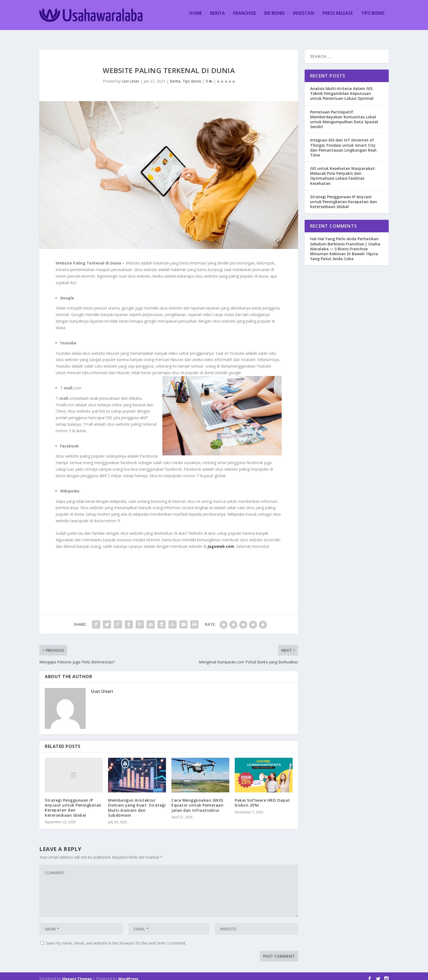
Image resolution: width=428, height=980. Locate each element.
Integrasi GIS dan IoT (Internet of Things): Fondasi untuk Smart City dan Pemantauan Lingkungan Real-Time (344, 143)
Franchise (245, 17)
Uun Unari (130, 76)
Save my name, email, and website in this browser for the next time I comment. (116, 938)
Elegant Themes (77, 974)
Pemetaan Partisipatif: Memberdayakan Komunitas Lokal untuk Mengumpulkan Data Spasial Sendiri (344, 115)
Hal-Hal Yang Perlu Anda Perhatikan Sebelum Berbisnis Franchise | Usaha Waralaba (345, 239)
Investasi (304, 17)
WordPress (128, 974)
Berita (218, 17)
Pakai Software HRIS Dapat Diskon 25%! (262, 798)
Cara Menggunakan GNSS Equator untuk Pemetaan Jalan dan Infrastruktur (197, 800)
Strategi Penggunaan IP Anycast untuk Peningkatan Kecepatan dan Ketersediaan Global (73, 803)
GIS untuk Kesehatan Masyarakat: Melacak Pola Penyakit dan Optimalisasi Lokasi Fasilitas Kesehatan (343, 171)
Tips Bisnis (373, 17)
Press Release (338, 17)
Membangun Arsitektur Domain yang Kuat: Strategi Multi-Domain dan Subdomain (137, 803)
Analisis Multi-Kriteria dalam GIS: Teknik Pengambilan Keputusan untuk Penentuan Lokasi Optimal (342, 88)
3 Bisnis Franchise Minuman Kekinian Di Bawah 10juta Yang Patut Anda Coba (344, 249)
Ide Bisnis (274, 17)
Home (196, 17)
